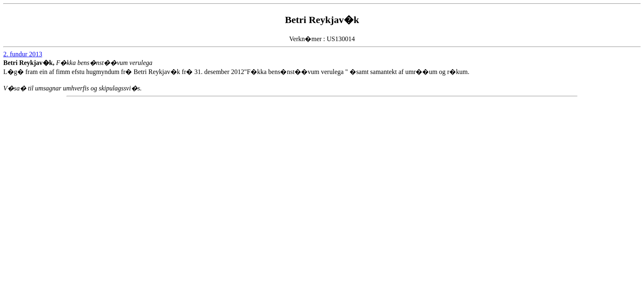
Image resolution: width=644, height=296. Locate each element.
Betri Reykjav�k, (30, 63)
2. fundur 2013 (23, 54)
